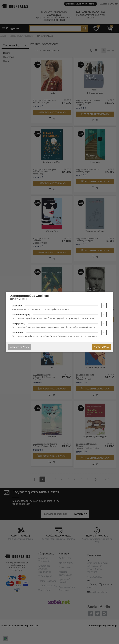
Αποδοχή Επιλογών (20, 347)
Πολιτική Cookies (18, 299)
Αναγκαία (17, 306)
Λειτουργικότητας (21, 315)
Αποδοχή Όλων (101, 347)
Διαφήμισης (18, 324)
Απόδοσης (18, 333)
